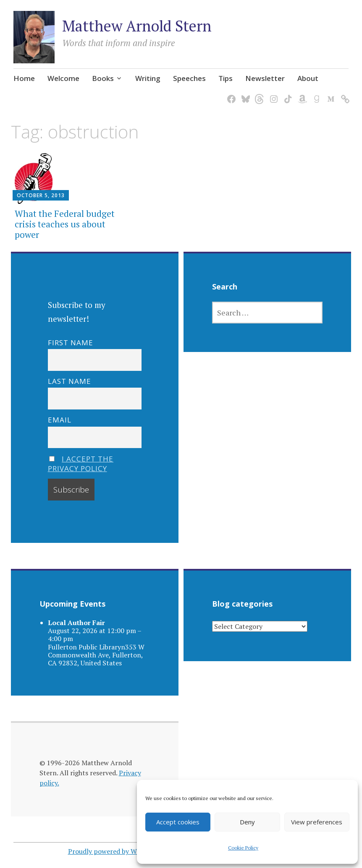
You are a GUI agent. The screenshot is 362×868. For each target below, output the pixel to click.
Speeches (189, 78)
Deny (247, 822)
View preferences (317, 822)
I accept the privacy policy (81, 463)
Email (60, 420)
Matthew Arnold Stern (137, 26)
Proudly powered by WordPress (116, 851)
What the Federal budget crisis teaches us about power (65, 224)
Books (103, 78)
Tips (226, 78)
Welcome (63, 78)
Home (24, 78)
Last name (70, 381)
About (308, 78)
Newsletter (265, 78)
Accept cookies (178, 822)
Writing (148, 78)
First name (71, 342)
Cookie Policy (243, 848)
